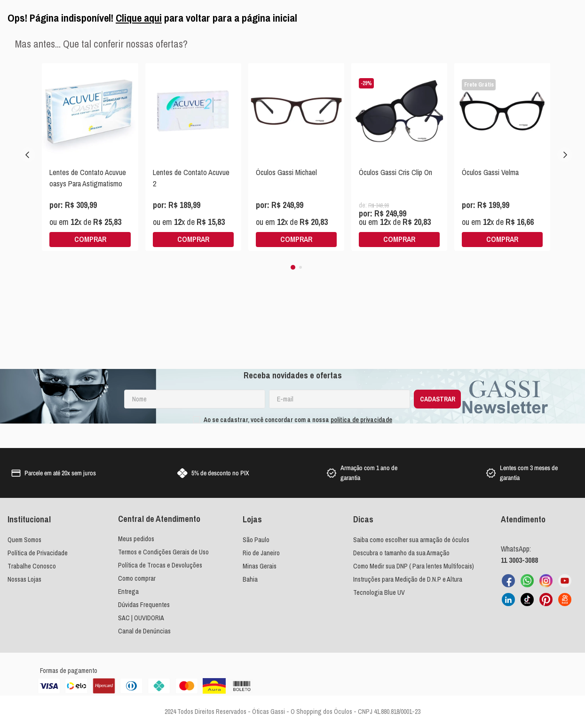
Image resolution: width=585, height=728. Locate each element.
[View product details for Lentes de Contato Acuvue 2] (193, 157)
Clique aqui (139, 18)
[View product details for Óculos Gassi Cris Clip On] (399, 157)
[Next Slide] (565, 155)
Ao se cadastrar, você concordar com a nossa (298, 420)
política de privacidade (361, 420)
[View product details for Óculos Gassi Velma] (502, 157)
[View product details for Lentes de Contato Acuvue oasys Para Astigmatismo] (90, 157)
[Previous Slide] (28, 155)
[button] (293, 267)
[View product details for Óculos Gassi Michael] (296, 157)
